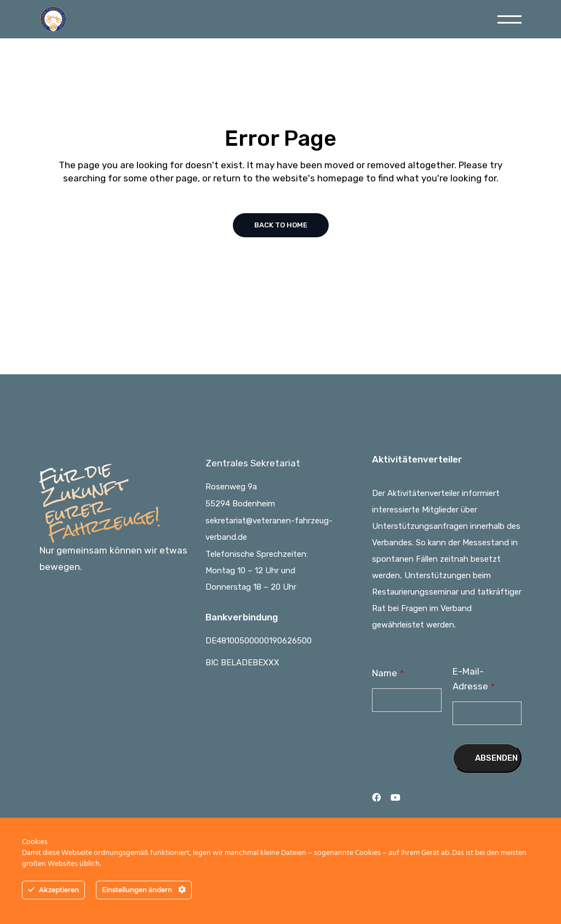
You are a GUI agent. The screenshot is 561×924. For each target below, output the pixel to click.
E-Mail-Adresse (474, 679)
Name (388, 673)
